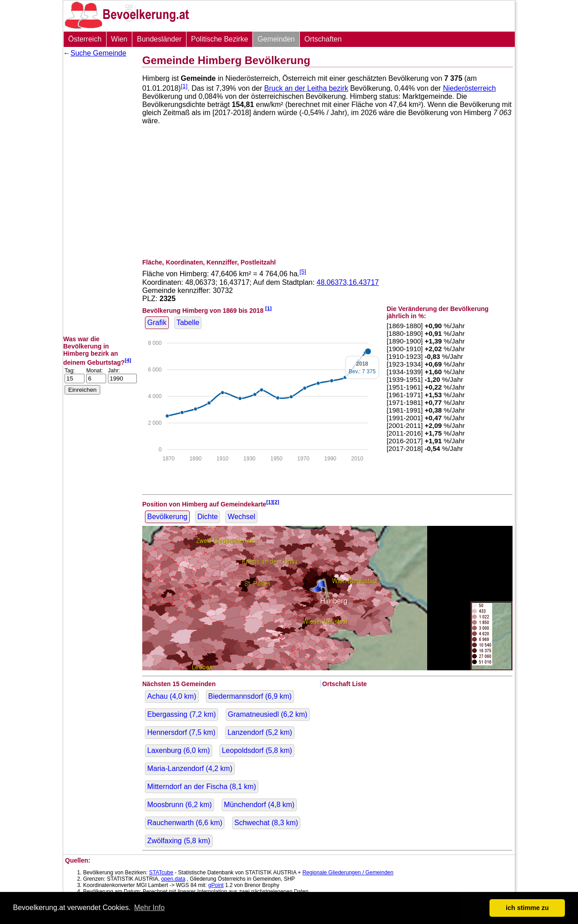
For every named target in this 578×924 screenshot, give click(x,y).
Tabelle (188, 323)
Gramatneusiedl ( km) (268, 714)
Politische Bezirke (219, 39)
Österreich (85, 39)
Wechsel (241, 517)
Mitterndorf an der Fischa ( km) (202, 787)
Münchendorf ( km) (259, 805)
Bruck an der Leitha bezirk (306, 88)
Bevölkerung (167, 517)
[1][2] (273, 502)
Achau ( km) (172, 696)
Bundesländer (159, 39)
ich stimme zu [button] (527, 908)
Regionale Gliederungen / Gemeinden (348, 873)
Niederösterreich (469, 88)
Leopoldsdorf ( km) (257, 750)
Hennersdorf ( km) (181, 732)
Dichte (207, 517)
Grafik (157, 323)
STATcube (161, 873)
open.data (173, 879)
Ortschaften (323, 39)
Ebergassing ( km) (182, 714)
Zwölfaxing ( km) (179, 841)
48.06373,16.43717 (348, 282)
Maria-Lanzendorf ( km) (190, 768)
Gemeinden (276, 39)
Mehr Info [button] (149, 908)
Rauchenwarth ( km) (185, 823)
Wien (119, 39)
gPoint (216, 885)
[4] (128, 360)
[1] (184, 86)
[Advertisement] (99, 196)
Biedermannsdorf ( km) (250, 696)
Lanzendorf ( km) (260, 732)
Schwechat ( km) (266, 823)
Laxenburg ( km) (179, 750)
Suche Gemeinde (98, 53)
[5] (303, 272)
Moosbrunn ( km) (179, 805)
